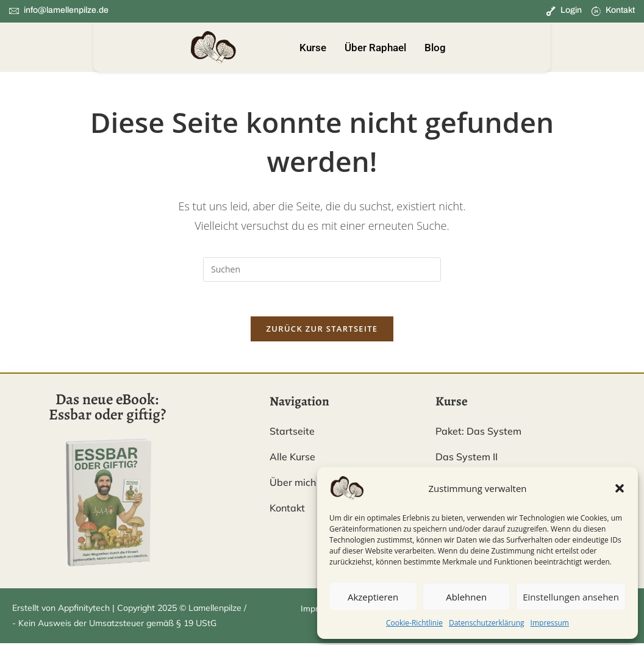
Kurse (313, 48)
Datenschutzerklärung (487, 623)
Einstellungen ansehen (571, 597)
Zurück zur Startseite (322, 331)
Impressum (550, 623)
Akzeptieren (373, 597)
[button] (620, 488)
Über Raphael (375, 48)
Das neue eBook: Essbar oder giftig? (107, 409)
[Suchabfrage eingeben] (322, 269)
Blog (435, 48)
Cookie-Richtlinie (414, 623)
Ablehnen (466, 597)
